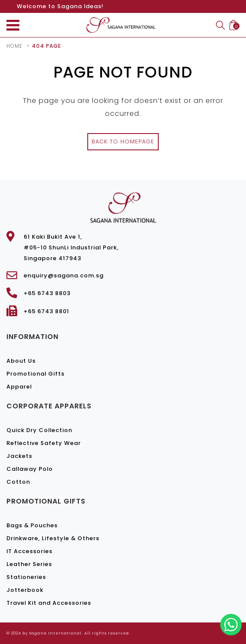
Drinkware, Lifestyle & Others (53, 538)
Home (14, 46)
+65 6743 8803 (47, 293)
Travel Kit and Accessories (49, 603)
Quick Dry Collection (39, 430)
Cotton (18, 482)
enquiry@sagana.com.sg (64, 275)
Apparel (19, 387)
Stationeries (26, 577)
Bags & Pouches (32, 525)
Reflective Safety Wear (44, 443)
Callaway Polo (30, 469)
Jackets (19, 456)
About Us (21, 361)
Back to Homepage (123, 142)
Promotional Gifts (35, 374)
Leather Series (29, 564)
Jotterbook (25, 590)
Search (220, 25)
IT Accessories (29, 551)
